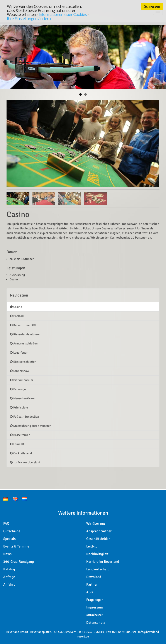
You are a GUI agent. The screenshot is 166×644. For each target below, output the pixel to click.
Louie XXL (18, 444)
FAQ (6, 524)
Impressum (95, 607)
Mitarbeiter (95, 615)
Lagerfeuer (19, 353)
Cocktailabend (21, 453)
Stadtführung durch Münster (30, 426)
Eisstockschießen (23, 362)
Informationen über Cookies (63, 14)
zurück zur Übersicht (25, 462)
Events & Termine (16, 546)
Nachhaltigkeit (97, 554)
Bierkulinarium (21, 380)
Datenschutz (96, 623)
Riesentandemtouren (25, 334)
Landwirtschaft (98, 569)
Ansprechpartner (99, 531)
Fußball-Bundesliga (24, 417)
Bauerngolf (19, 389)
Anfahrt (9, 585)
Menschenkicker (22, 398)
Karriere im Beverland (103, 562)
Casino (16, 307)
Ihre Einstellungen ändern (29, 18)
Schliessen (152, 6)
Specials (9, 539)
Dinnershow (19, 371)
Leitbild (92, 546)
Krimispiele (19, 408)
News (7, 554)
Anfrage (9, 577)
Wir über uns (96, 524)
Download (94, 577)
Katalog (9, 569)
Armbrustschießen (24, 343)
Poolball (17, 316)
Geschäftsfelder (98, 539)
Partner (92, 585)
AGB (90, 592)
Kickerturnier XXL (23, 325)
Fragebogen (95, 600)
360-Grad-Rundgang (19, 562)
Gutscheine (12, 531)
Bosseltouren (20, 435)
